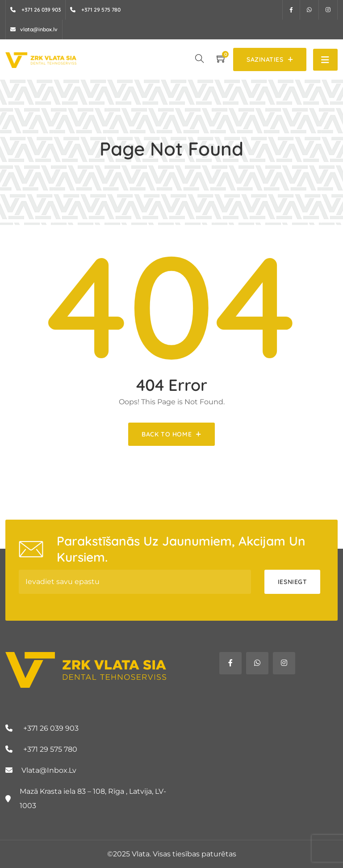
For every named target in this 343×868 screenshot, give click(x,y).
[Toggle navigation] (325, 60)
